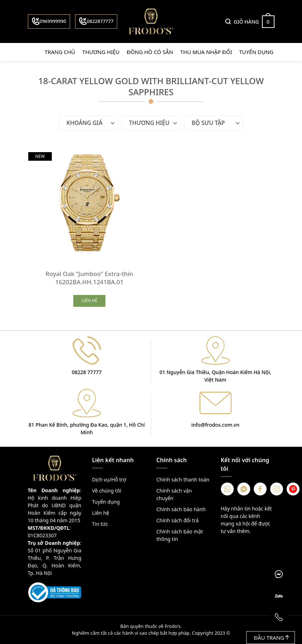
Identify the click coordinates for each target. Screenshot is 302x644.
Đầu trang (271, 638)
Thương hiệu (101, 52)
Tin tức (100, 524)
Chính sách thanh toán (183, 480)
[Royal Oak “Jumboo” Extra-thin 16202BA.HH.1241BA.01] (90, 203)
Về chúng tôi (107, 491)
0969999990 (49, 21)
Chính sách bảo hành (181, 509)
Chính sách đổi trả (178, 520)
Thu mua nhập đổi (206, 52)
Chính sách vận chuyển (174, 494)
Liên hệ (101, 513)
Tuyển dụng (256, 52)
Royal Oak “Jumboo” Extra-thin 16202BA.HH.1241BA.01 (89, 278)
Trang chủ (60, 52)
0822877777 (96, 21)
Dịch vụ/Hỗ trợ (109, 480)
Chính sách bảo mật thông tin (180, 535)
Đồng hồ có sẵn (150, 52)
